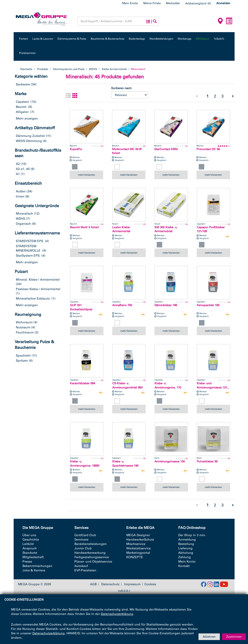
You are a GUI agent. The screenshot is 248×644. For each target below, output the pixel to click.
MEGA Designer (138, 535)
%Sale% (219, 39)
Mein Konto (130, 3)
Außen (21, 191)
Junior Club (83, 548)
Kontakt (184, 566)
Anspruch (30, 548)
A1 (18, 174)
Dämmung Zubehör (30, 136)
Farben (24, 39)
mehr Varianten (86, 175)
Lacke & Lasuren (43, 39)
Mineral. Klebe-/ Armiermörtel (38, 280)
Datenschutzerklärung (117, 614)
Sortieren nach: (122, 88)
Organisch (23, 224)
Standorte (30, 553)
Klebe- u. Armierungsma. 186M (85, 464)
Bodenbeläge (137, 39)
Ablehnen (209, 637)
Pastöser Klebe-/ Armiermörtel (38, 289)
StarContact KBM (166, 149)
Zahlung (185, 557)
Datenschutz (110, 584)
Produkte (43, 69)
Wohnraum (24, 322)
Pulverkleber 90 (207, 461)
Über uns (29, 535)
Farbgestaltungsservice (92, 557)
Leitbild (28, 544)
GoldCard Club (85, 535)
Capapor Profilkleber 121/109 (211, 229)
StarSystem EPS (28, 256)
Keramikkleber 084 (83, 383)
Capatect (22, 102)
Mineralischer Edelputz (33, 299)
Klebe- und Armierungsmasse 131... (213, 385)
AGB (93, 584)
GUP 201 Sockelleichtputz (81, 307)
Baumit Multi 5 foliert (84, 227)
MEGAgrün (203, 39)
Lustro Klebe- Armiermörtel (121, 229)
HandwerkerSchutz (140, 540)
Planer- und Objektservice (93, 562)
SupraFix (76, 149)
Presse (27, 562)
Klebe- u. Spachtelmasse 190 (125, 464)
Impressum (132, 584)
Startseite (26, 69)
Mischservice (136, 544)
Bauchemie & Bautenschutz (107, 39)
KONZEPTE (135, 557)
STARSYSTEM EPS (29, 241)
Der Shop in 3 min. (192, 535)
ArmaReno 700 (122, 305)
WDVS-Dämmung (29, 141)
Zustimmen (234, 637)
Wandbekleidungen (161, 39)
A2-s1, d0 (23, 169)
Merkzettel (173, 3)
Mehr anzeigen (27, 119)
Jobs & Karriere (34, 570)
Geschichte (31, 540)
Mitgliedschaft (33, 557)
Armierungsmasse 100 (170, 461)
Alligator (22, 112)
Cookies (150, 584)
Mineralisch (24, 214)
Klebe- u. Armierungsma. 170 (168, 385)
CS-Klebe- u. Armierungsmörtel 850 (127, 385)
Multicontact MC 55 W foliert (127, 151)
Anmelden (223, 3)
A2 (18, 164)
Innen (20, 196)
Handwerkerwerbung (90, 553)
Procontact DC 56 (208, 149)
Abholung (186, 553)
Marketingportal (138, 553)
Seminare (81, 540)
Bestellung (186, 544)
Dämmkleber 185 (166, 305)
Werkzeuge (185, 39)
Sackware (23, 84)
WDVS (93, 69)
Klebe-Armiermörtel (114, 69)
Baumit (21, 107)
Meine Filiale (152, 3)
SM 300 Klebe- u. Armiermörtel (166, 229)
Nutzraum (23, 327)
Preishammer (28, 53)
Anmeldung (187, 540)
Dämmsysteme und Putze (69, 69)
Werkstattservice (139, 548)
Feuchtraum (25, 332)
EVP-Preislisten (85, 570)
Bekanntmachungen (37, 566)
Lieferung (185, 548)
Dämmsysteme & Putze (72, 39)
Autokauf (81, 566)
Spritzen (22, 361)
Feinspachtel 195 (208, 305)
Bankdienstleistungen (91, 544)
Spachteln (23, 356)
